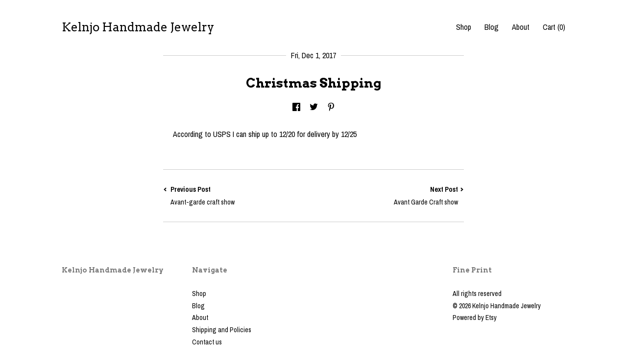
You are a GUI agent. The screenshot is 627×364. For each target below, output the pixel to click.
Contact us (207, 342)
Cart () (554, 27)
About (521, 27)
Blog (492, 27)
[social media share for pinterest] (331, 108)
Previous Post (238, 196)
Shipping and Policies (222, 330)
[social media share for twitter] (314, 108)
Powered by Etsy (475, 318)
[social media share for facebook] (296, 108)
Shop (464, 27)
